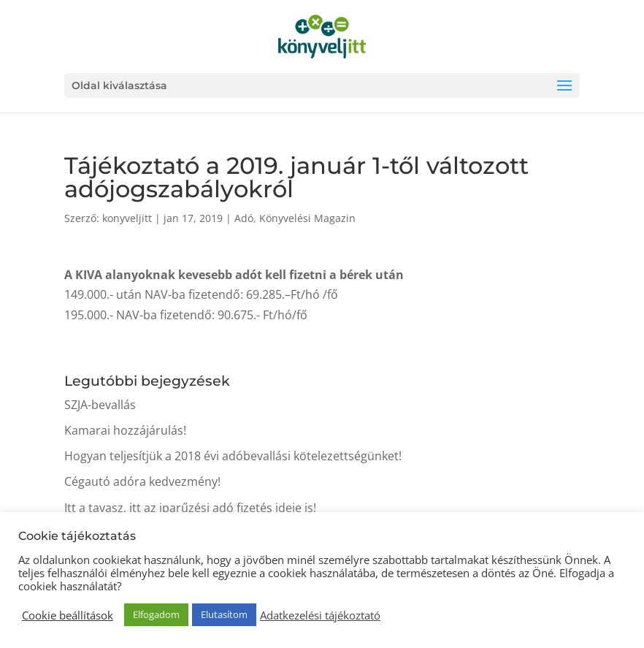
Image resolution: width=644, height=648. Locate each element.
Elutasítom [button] (224, 614)
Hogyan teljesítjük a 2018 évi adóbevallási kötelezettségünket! (233, 456)
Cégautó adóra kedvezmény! (142, 481)
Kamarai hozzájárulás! (125, 430)
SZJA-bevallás (100, 405)
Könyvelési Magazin (307, 218)
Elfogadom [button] (156, 614)
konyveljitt (127, 218)
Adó (244, 218)
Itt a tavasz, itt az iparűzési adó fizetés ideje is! (190, 508)
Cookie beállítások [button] (68, 615)
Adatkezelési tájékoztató (320, 615)
